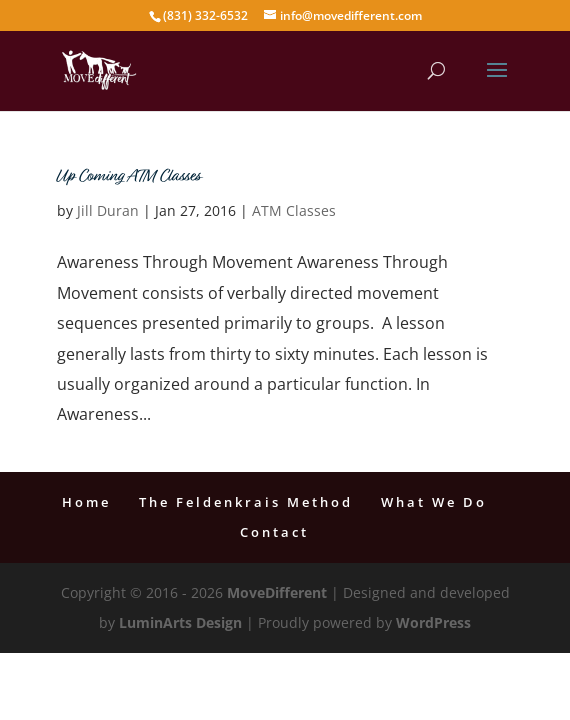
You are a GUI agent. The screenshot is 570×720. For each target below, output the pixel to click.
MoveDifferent (277, 592)
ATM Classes (294, 210)
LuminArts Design (180, 622)
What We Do (434, 502)
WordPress (433, 622)
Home (86, 502)
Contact (274, 532)
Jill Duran (108, 210)
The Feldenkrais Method (246, 502)
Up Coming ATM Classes (128, 177)
